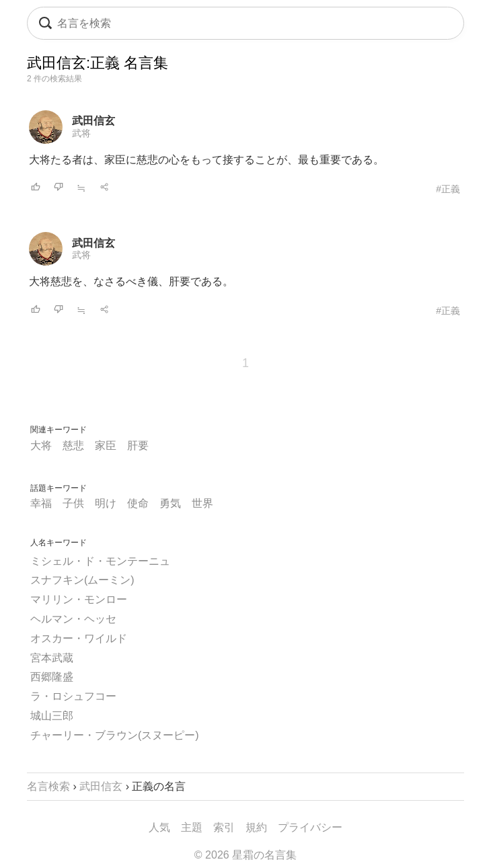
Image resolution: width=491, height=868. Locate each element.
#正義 (448, 189)
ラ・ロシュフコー (73, 696)
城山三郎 (52, 716)
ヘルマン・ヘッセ (73, 619)
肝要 (138, 445)
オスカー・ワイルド (79, 638)
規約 (256, 827)
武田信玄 (93, 121)
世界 (202, 503)
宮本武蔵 (52, 658)
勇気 (170, 503)
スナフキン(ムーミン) (82, 580)
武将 (81, 133)
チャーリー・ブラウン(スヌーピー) (115, 735)
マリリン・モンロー (79, 599)
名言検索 (48, 786)
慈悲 (73, 445)
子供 (73, 503)
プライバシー (310, 827)
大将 (41, 445)
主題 (192, 827)
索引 (224, 827)
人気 (159, 827)
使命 (138, 503)
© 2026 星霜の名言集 (245, 855)
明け (106, 503)
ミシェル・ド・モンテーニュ (100, 561)
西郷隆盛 (52, 677)
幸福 (41, 503)
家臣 (106, 445)
